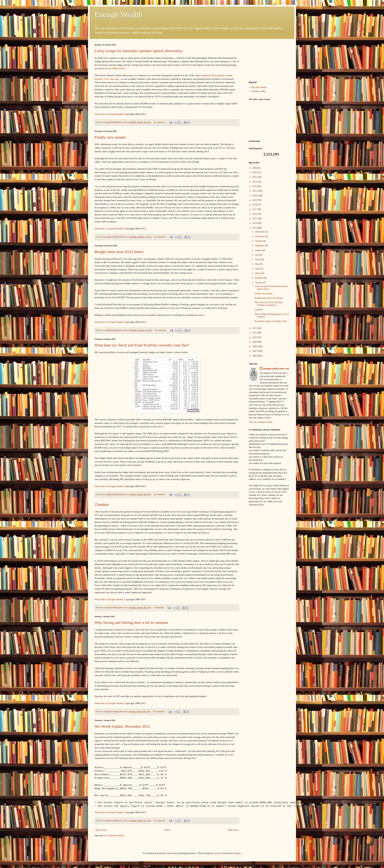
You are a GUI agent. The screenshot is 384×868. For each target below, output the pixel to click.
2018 (255, 205)
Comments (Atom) (116, 836)
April (258, 269)
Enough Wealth (118, 15)
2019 (255, 200)
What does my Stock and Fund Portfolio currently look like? (142, 345)
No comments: (160, 122)
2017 (255, 209)
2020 (255, 196)
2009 (255, 342)
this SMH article (116, 68)
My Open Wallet (259, 87)
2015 (255, 219)
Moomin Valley (259, 91)
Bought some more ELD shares (119, 252)
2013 (255, 228)
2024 (255, 177)
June (257, 259)
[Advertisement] (269, 60)
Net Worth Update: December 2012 (122, 726)
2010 (255, 337)
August (259, 250)
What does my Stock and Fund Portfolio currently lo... (269, 304)
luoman (218, 853)
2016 (255, 214)
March (258, 273)
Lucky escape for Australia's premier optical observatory (139, 51)
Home (167, 830)
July (257, 255)
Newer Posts (101, 830)
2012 (255, 328)
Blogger (237, 853)
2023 (255, 182)
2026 (255, 168)
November (260, 236)
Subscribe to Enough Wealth (109, 114)
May (257, 264)
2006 (255, 356)
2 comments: (159, 608)
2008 (255, 346)
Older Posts (233, 830)
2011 (255, 333)
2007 (255, 351)
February (259, 278)
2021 (255, 191)
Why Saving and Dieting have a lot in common (131, 623)
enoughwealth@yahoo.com (276, 369)
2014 (255, 223)
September (260, 246)
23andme (102, 504)
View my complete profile (261, 422)
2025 (255, 172)
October (259, 241)
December (260, 232)
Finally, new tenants (110, 137)
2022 (255, 186)
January (259, 283)
